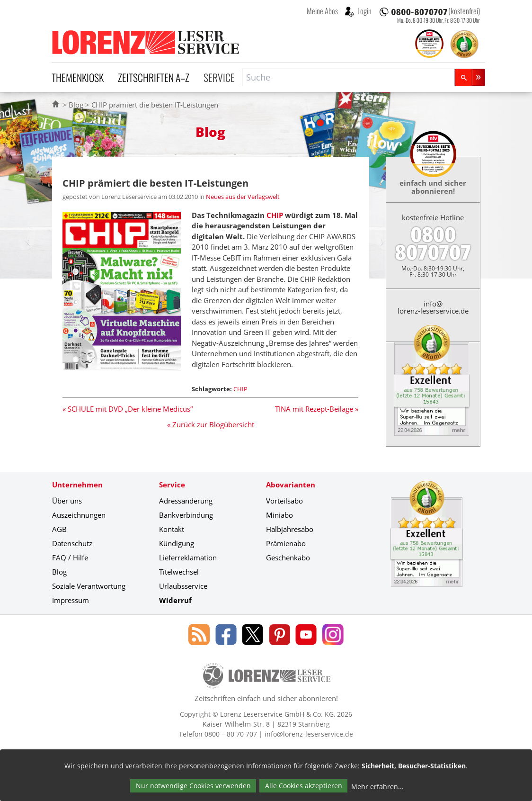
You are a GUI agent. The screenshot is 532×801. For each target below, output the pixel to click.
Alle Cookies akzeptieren (304, 786)
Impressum (71, 600)
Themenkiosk (78, 77)
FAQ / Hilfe (70, 558)
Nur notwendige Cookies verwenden (193, 786)
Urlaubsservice (183, 586)
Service (219, 77)
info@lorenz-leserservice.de (433, 307)
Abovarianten (291, 485)
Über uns (67, 501)
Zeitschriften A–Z (154, 77)
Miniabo (279, 515)
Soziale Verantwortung (89, 586)
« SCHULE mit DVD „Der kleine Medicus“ (128, 409)
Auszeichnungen (79, 515)
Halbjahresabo (290, 529)
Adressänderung (186, 501)
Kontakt (172, 529)
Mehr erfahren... (377, 787)
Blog (76, 105)
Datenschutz (72, 543)
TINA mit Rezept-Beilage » (317, 409)
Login (364, 11)
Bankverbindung (186, 515)
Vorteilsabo (284, 501)
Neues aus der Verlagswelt (243, 197)
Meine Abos (322, 11)
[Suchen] (470, 77)
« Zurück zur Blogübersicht (211, 424)
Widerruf (175, 600)
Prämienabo (286, 543)
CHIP (275, 215)
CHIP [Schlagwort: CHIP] (240, 389)
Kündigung (177, 543)
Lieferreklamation (188, 558)
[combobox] (348, 77)
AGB (59, 529)
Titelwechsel (179, 572)
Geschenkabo (288, 558)
